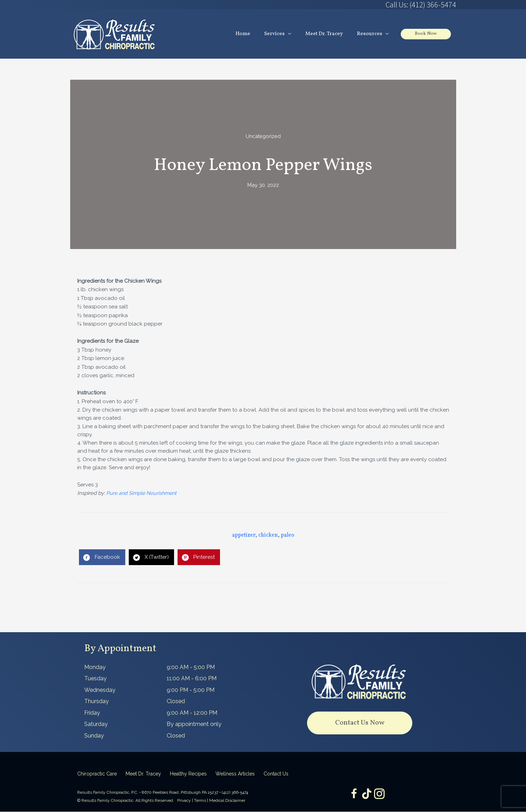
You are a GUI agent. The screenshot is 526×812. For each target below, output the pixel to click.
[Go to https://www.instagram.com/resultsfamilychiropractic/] (381, 795)
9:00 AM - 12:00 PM (192, 713)
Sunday (94, 736)
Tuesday (95, 679)
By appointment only (194, 724)
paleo (288, 536)
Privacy (184, 801)
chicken (268, 536)
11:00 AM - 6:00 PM (192, 679)
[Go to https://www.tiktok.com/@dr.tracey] (367, 795)
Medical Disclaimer (227, 801)
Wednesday (100, 690)
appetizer (244, 536)
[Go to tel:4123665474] (360, 5)
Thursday (96, 702)
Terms (200, 801)
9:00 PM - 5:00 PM (191, 690)
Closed (176, 702)
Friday (92, 713)
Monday (95, 667)
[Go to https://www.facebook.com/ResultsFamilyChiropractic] (353, 795)
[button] (360, 723)
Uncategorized (263, 137)
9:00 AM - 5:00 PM (191, 667)
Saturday (96, 724)
